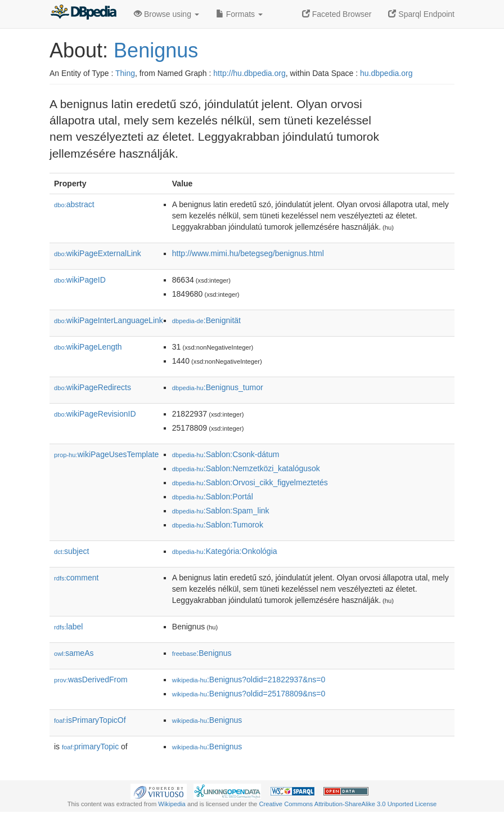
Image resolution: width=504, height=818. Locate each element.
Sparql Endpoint (421, 14)
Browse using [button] (166, 14)
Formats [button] (239, 14)
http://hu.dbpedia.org (249, 73)
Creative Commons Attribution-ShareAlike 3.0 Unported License (348, 804)
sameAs (74, 653)
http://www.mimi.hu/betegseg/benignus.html (248, 253)
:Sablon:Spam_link (221, 511)
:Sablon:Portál (213, 497)
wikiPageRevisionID (95, 414)
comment (76, 578)
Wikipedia (172, 804)
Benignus (156, 50)
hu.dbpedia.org (386, 73)
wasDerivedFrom (91, 680)
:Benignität (206, 320)
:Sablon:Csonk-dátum (226, 454)
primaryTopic (90, 747)
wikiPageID (80, 280)
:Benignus (202, 653)
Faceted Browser (337, 14)
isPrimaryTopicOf (90, 720)
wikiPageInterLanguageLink (109, 320)
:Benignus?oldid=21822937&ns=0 (249, 680)
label (68, 627)
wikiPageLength (88, 347)
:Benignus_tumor (218, 387)
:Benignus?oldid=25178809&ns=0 (249, 694)
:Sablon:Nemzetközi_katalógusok (246, 468)
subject (71, 551)
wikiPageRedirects (93, 387)
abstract (74, 204)
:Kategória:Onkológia (225, 551)
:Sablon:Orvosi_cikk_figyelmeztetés (250, 482)
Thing (125, 73)
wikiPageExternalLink (98, 253)
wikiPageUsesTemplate (106, 454)
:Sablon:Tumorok (218, 525)
